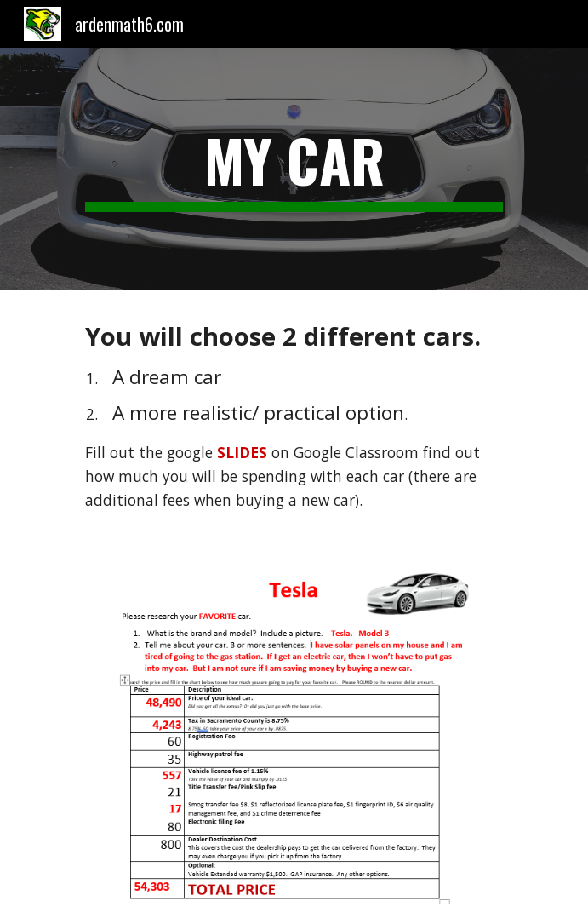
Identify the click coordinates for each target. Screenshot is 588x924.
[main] (294, 169)
